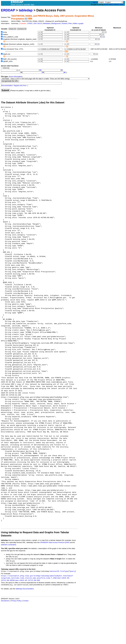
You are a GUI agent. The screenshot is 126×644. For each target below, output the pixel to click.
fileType (64, 571)
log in (95, 2)
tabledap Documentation (25, 589)
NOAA (106, 4)
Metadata (47, 23)
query (73, 571)
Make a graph (78, 23)
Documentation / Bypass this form (14, 86)
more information (16, 76)
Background (56, 23)
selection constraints (9, 545)
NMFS (111, 4)
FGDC (30, 23)
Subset (64, 23)
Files (70, 23)
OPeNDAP (44, 542)
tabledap (26, 10)
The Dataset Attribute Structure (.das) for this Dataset (33, 102)
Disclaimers (5, 601)
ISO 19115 (38, 23)
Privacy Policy (16, 601)
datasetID (55, 571)
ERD (122, 4)
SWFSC (117, 4)
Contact (26, 601)
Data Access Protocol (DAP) (59, 542)
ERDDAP (8, 10)
